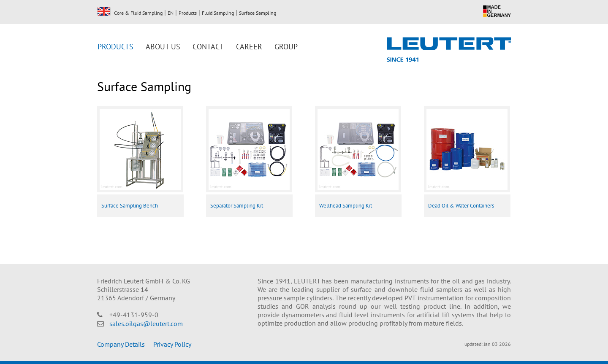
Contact (208, 47)
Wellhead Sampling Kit (346, 206)
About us (163, 47)
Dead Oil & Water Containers (461, 206)
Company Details (121, 344)
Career (249, 47)
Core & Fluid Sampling (138, 13)
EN (104, 11)
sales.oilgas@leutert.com (146, 324)
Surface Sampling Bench (130, 206)
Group (286, 47)
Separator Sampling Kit (237, 206)
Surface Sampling (258, 13)
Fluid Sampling (218, 13)
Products (188, 13)
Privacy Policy (172, 344)
